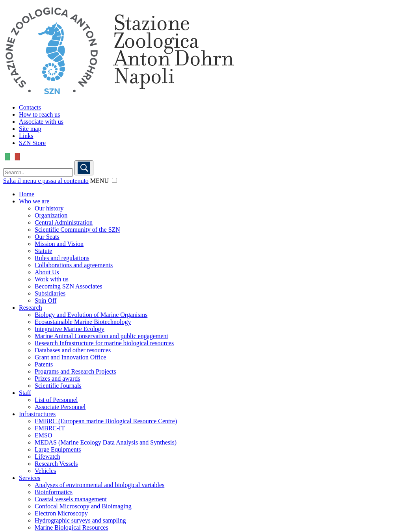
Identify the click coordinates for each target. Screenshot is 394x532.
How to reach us (39, 114)
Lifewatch (47, 457)
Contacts (30, 107)
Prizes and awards (58, 379)
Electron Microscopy (61, 513)
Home (27, 194)
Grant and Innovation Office (70, 357)
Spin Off (46, 300)
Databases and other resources (73, 350)
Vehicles (45, 471)
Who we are (34, 201)
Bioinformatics (54, 492)
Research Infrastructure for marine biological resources (104, 343)
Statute (43, 251)
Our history (49, 208)
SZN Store (32, 143)
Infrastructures (37, 414)
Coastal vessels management (71, 499)
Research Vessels (56, 464)
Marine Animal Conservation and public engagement (101, 336)
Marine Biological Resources (72, 527)
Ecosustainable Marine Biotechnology (83, 322)
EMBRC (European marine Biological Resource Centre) (106, 421)
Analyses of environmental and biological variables (99, 485)
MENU (99, 181)
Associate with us (41, 122)
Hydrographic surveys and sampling (80, 520)
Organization (51, 215)
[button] (114, 180)
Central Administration (64, 222)
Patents (44, 364)
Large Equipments (58, 449)
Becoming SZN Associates (69, 286)
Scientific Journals (58, 386)
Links (26, 136)
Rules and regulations (62, 258)
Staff (25, 393)
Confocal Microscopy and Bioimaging (83, 506)
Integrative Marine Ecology (70, 329)
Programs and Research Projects (75, 371)
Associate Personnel (60, 407)
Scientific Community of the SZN (77, 230)
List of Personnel (56, 400)
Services (30, 478)
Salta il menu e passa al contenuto (46, 181)
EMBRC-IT (50, 428)
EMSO (43, 435)
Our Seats (47, 237)
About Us (47, 272)
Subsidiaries (50, 293)
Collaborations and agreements (74, 265)
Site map (30, 129)
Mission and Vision (59, 244)
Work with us (52, 279)
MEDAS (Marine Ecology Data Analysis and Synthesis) (106, 442)
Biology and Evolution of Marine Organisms (91, 315)
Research (31, 308)
